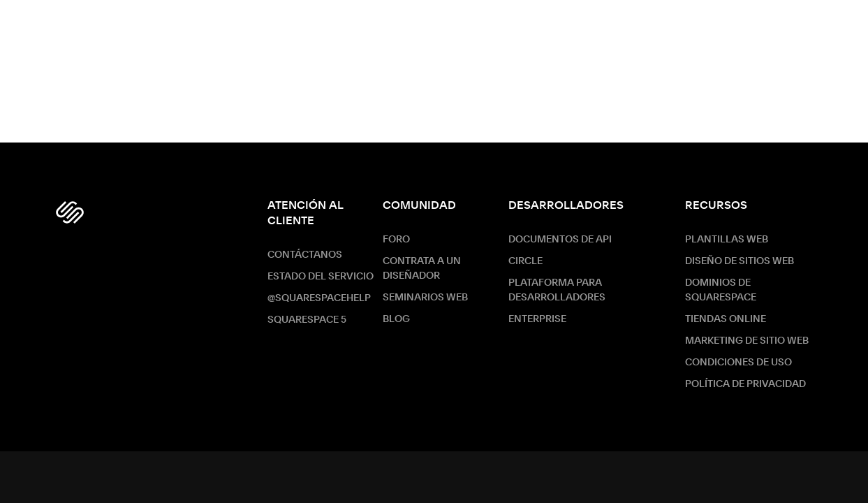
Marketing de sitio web (747, 341)
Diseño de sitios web (740, 261)
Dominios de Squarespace (721, 290)
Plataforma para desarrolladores (557, 290)
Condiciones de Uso (738, 363)
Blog (396, 319)
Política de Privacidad (745, 384)
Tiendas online (726, 319)
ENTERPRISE (537, 319)
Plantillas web (727, 240)
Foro (396, 240)
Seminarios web (425, 298)
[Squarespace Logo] (70, 212)
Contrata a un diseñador (422, 269)
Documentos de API (560, 240)
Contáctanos (305, 255)
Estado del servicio (321, 277)
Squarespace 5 (307, 320)
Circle (525, 261)
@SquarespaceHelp (319, 298)
